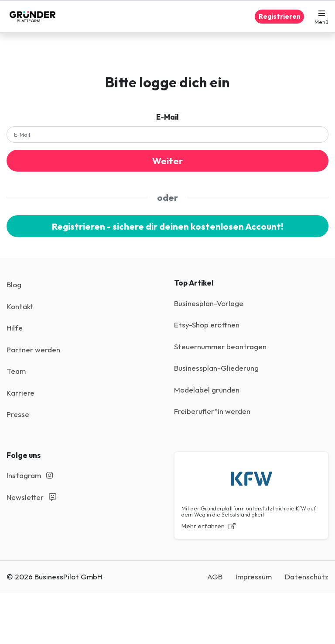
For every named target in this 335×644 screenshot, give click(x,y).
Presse (18, 414)
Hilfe (15, 328)
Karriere (21, 393)
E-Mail (167, 117)
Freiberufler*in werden (212, 411)
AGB (215, 577)
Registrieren (280, 16)
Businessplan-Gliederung (216, 368)
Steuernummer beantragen (220, 346)
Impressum (254, 577)
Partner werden (33, 350)
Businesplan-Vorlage (209, 303)
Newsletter (31, 497)
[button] (321, 17)
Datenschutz (307, 577)
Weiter (167, 161)
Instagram (30, 475)
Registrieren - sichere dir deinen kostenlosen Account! (167, 226)
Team (16, 371)
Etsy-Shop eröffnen (207, 325)
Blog (14, 284)
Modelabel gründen (207, 390)
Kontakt (20, 306)
